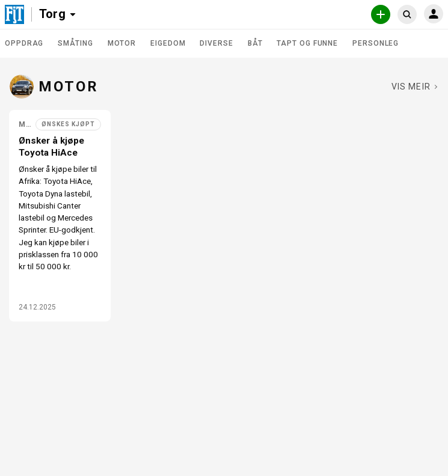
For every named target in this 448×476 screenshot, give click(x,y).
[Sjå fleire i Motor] (415, 87)
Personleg (376, 43)
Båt (255, 43)
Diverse (216, 43)
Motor (122, 43)
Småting (75, 43)
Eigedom (168, 43)
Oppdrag (24, 43)
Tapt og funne (307, 43)
